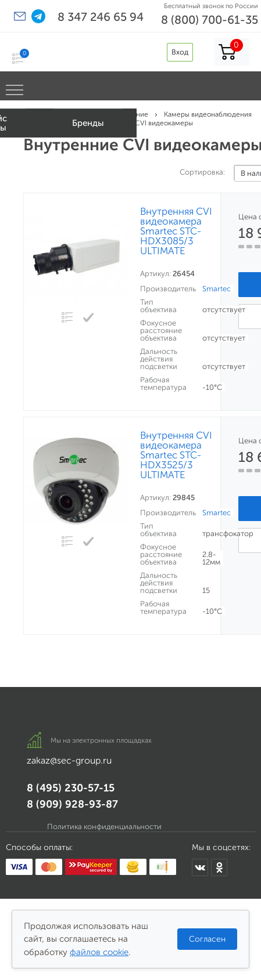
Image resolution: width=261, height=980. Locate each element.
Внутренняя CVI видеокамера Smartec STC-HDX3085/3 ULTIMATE (176, 231)
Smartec (217, 289)
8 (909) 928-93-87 (72, 804)
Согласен (207, 939)
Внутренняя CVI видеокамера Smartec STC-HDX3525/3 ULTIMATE (176, 455)
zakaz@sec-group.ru (69, 760)
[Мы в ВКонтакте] (200, 867)
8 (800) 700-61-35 (210, 20)
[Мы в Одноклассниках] (219, 867)
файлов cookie (99, 952)
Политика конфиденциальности (104, 827)
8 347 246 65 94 (101, 17)
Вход (180, 52)
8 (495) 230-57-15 (71, 788)
